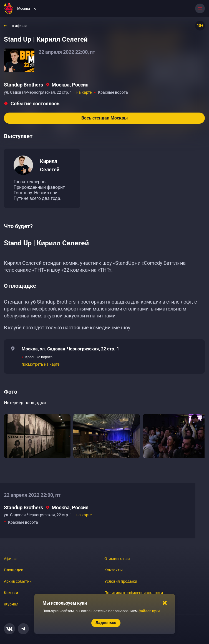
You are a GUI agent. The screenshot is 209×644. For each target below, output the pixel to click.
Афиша (10, 559)
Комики (11, 593)
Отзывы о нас (117, 559)
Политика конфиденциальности (134, 593)
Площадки (14, 570)
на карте (84, 92)
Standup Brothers (23, 85)
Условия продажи (121, 581)
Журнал (11, 604)
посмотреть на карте (41, 364)
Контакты (114, 570)
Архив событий (18, 581)
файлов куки (149, 611)
